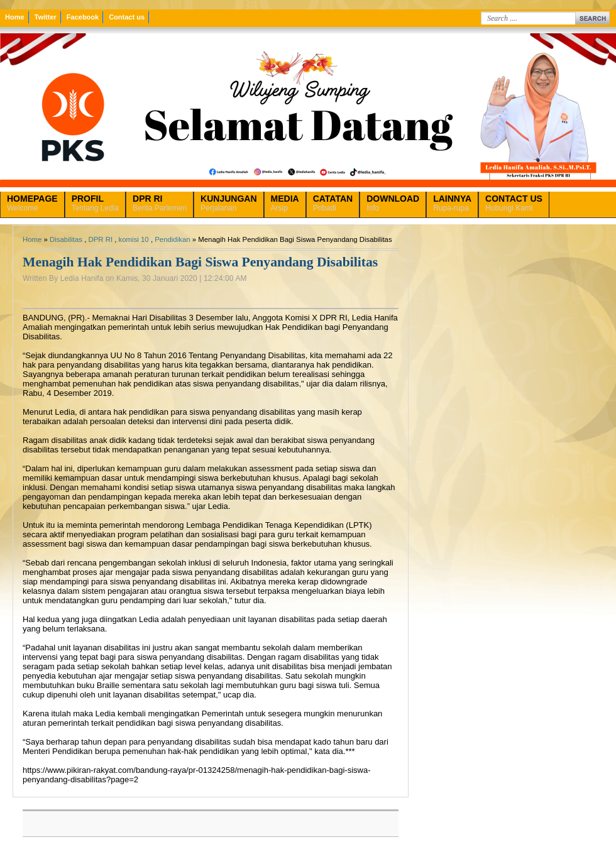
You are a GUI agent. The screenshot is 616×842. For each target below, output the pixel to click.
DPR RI (100, 239)
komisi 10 (134, 239)
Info (393, 203)
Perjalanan (228, 203)
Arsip (285, 203)
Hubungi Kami (514, 203)
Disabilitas (66, 239)
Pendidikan (172, 239)
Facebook (83, 17)
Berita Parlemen (160, 203)
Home (15, 17)
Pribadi (333, 203)
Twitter (46, 17)
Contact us (127, 17)
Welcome (32, 203)
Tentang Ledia (95, 203)
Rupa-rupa (452, 203)
